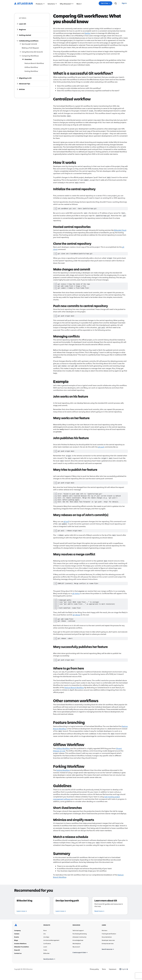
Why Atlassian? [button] (67, 4)
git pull (66, 524)
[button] (79, 3)
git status (76, 596)
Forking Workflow (63, 775)
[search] (116, 3)
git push (101, 448)
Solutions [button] (52, 4)
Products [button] (40, 4)
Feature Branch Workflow (74, 693)
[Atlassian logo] (23, 4)
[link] (124, 3)
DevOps (88, 33)
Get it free (105, 3)
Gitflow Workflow (63, 754)
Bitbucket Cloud (120, 230)
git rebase (76, 619)
